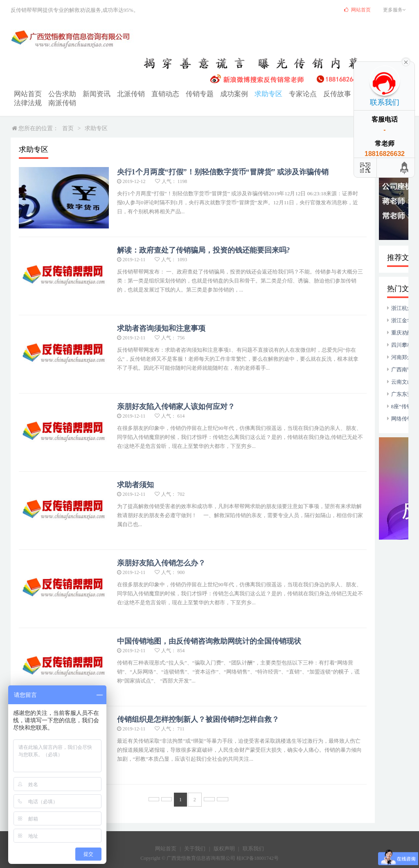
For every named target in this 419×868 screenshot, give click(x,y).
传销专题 (173, 94)
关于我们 (195, 838)
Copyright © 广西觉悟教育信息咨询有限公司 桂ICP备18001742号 (209, 848)
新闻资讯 (84, 94)
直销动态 (143, 94)
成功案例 (202, 94)
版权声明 (224, 838)
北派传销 (114, 94)
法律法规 (349, 94)
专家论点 (261, 94)
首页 (68, 118)
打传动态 (320, 94)
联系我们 (253, 838)
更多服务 (396, 10)
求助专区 (232, 94)
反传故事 (291, 94)
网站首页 (25, 94)
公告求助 (55, 94)
